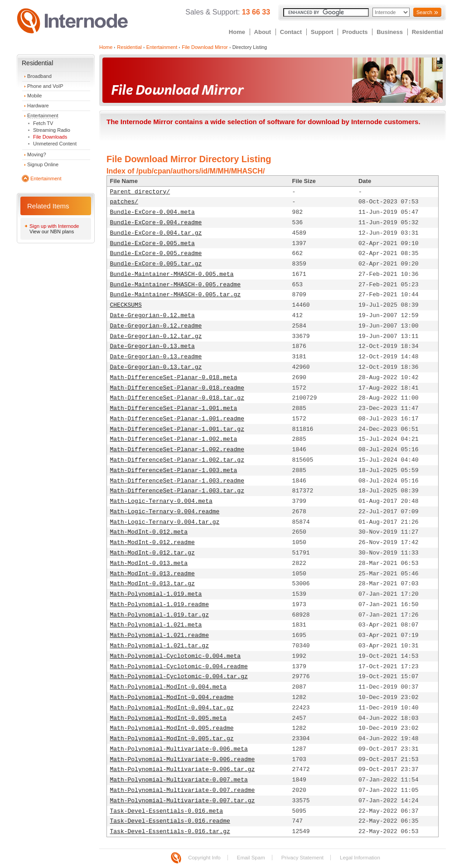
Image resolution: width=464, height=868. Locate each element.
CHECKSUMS (126, 305)
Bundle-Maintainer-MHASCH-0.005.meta (172, 274)
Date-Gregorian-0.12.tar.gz (156, 336)
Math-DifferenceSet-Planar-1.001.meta (174, 408)
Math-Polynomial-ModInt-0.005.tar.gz (172, 739)
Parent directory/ (140, 192)
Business (390, 32)
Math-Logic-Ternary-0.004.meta (161, 501)
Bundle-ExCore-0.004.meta (152, 212)
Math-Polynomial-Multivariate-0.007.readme (183, 790)
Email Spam (251, 858)
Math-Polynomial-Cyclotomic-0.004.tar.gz (179, 677)
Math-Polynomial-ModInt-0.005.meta (168, 718)
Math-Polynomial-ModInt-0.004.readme (172, 697)
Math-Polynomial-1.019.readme (159, 605)
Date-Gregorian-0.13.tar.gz (156, 367)
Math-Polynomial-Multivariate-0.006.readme (183, 759)
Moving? (37, 154)
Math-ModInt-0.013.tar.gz (152, 584)
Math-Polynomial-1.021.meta (156, 625)
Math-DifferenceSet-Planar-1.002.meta (174, 439)
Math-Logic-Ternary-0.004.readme (165, 512)
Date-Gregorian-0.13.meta (152, 346)
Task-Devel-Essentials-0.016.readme (170, 821)
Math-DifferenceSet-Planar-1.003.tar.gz (177, 491)
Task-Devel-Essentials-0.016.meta (167, 811)
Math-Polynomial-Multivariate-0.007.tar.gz (183, 801)
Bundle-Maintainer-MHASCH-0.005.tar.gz (176, 295)
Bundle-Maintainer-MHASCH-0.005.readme (176, 285)
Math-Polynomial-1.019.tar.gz (159, 615)
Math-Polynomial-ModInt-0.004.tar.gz (172, 708)
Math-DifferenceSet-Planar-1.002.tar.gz (177, 460)
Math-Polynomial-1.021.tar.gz (159, 646)
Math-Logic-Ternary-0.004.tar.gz (165, 522)
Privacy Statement (302, 858)
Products (355, 32)
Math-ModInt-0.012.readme (152, 542)
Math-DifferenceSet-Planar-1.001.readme (177, 419)
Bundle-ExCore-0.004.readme (156, 223)
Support (322, 32)
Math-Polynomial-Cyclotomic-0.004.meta (176, 656)
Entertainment (43, 116)
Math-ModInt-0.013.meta (149, 563)
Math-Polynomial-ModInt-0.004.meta (168, 687)
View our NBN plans (52, 231)
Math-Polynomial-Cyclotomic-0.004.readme (179, 667)
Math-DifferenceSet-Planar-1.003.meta (174, 470)
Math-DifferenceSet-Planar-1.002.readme (177, 450)
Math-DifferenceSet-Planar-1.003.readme (177, 481)
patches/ (124, 202)
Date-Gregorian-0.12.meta (152, 316)
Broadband (39, 76)
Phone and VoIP (45, 86)
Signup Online (43, 164)
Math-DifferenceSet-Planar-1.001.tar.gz (177, 429)
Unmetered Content (55, 144)
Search (424, 12)
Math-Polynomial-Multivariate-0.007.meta (179, 780)
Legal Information (360, 858)
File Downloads (50, 137)
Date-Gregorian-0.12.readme (156, 326)
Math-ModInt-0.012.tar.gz (152, 553)
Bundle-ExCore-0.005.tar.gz (156, 264)
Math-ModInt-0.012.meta (149, 532)
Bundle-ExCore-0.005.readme (156, 253)
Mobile (34, 96)
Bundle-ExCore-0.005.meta (152, 244)
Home (237, 32)
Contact (291, 32)
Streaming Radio (52, 130)
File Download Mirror (205, 47)
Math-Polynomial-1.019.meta (156, 594)
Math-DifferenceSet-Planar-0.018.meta (174, 378)
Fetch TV (43, 123)
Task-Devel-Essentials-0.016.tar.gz (170, 832)
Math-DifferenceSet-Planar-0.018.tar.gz (177, 398)
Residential (428, 32)
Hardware (38, 106)
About (263, 32)
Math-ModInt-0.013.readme (152, 574)
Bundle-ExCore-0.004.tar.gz (156, 233)
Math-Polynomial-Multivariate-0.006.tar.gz (183, 769)
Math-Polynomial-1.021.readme (159, 635)
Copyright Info (204, 858)
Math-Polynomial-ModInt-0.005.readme (172, 728)
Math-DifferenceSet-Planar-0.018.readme (177, 388)
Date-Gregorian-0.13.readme (156, 357)
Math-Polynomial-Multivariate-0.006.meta (179, 749)
